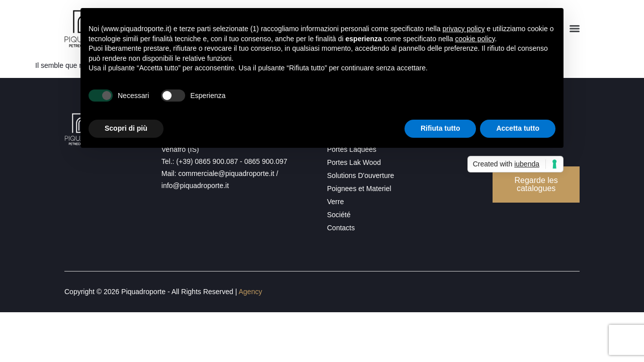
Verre (335, 202)
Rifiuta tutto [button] (440, 128)
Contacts (341, 228)
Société (339, 215)
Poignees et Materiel (359, 189)
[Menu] (575, 29)
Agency (250, 292)
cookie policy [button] (475, 39)
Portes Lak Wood (354, 162)
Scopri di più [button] (126, 128)
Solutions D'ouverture (360, 175)
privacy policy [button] (463, 29)
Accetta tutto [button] (518, 128)
